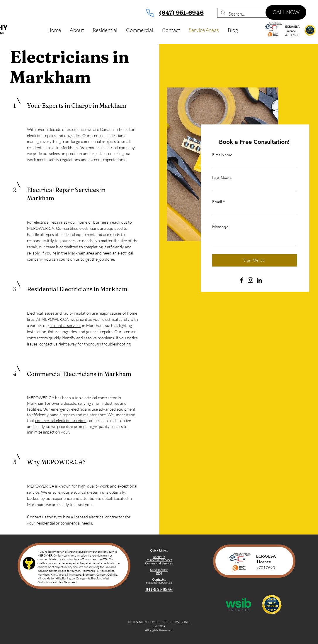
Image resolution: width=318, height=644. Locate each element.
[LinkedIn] (259, 280)
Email (217, 202)
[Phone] (150, 13)
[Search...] (256, 14)
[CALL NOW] (286, 12)
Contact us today (42, 517)
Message (220, 227)
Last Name (222, 178)
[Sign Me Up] (254, 260)
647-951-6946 (159, 589)
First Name (222, 155)
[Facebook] (242, 280)
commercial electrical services (61, 420)
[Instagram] (250, 280)
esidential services (65, 325)
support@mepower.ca (159, 583)
